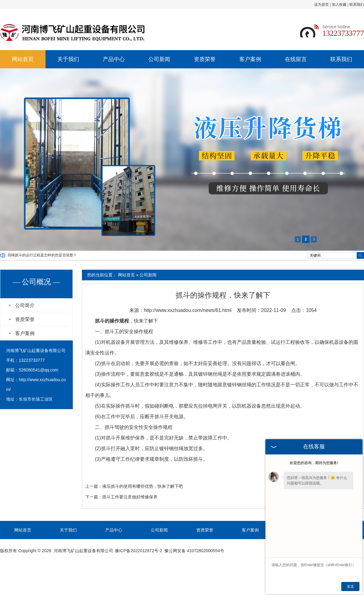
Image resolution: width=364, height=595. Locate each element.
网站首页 (23, 59)
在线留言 (296, 59)
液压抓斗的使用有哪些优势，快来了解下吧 (143, 486)
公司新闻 (159, 59)
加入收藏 (339, 5)
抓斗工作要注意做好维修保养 (130, 497)
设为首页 (322, 5)
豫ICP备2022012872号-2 (139, 551)
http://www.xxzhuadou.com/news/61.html (188, 310)
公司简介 (25, 305)
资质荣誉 (205, 59)
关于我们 (68, 59)
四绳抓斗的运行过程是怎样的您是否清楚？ (42, 255)
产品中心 (114, 59)
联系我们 (357, 5)
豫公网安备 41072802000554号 (194, 551)
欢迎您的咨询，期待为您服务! (314, 463)
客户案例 (250, 59)
